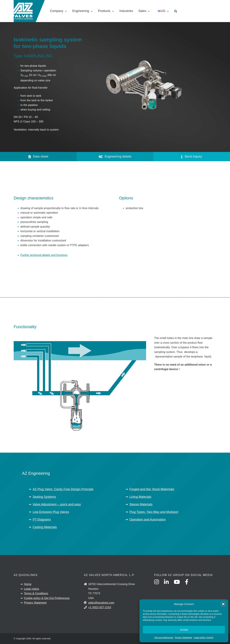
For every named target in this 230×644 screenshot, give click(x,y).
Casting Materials (45, 527)
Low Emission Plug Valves (51, 512)
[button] (223, 604)
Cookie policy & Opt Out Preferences (47, 598)
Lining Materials (140, 497)
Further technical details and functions (44, 255)
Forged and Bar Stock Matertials (152, 489)
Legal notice (31, 589)
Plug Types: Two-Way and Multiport (154, 512)
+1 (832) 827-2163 (100, 607)
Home (28, 584)
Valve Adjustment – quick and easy (57, 504)
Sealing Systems (44, 497)
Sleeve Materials (141, 504)
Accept (184, 630)
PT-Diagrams (42, 520)
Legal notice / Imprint (204, 638)
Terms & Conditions (36, 593)
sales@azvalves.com (101, 603)
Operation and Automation (148, 520)
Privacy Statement (183, 638)
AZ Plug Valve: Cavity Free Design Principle (63, 489)
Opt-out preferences (164, 638)
